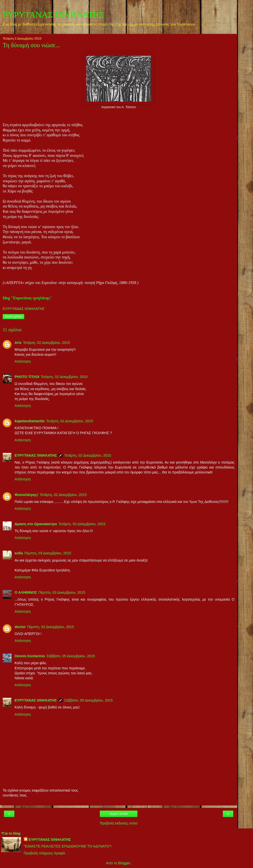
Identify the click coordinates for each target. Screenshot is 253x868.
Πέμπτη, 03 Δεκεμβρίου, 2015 (48, 553)
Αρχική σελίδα (119, 814)
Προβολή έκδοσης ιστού (119, 823)
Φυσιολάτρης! (26, 495)
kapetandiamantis (30, 421)
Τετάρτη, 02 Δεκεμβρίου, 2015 (46, 343)
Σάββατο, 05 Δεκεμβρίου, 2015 (71, 656)
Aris (18, 343)
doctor (20, 627)
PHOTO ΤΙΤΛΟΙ (27, 377)
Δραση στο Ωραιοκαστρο (36, 524)
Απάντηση (23, 361)
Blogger (124, 863)
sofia (19, 553)
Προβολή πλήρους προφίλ (44, 853)
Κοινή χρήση (13, 317)
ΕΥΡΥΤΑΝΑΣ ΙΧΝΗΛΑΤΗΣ (53, 15)
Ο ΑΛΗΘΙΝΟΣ (26, 592)
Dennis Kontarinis (30, 656)
